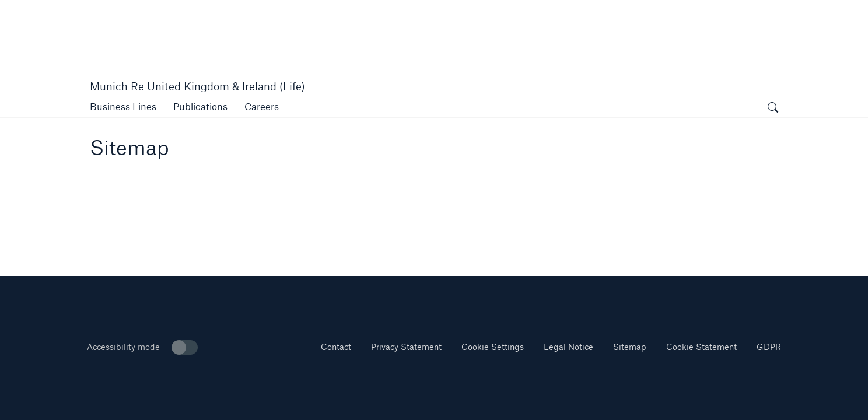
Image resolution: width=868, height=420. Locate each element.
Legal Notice (568, 347)
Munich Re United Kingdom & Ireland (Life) (197, 86)
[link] (200, 106)
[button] (123, 106)
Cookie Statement (701, 347)
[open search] (773, 108)
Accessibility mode (142, 347)
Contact (336, 347)
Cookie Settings (493, 347)
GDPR (769, 347)
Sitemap (630, 347)
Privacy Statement (406, 347)
